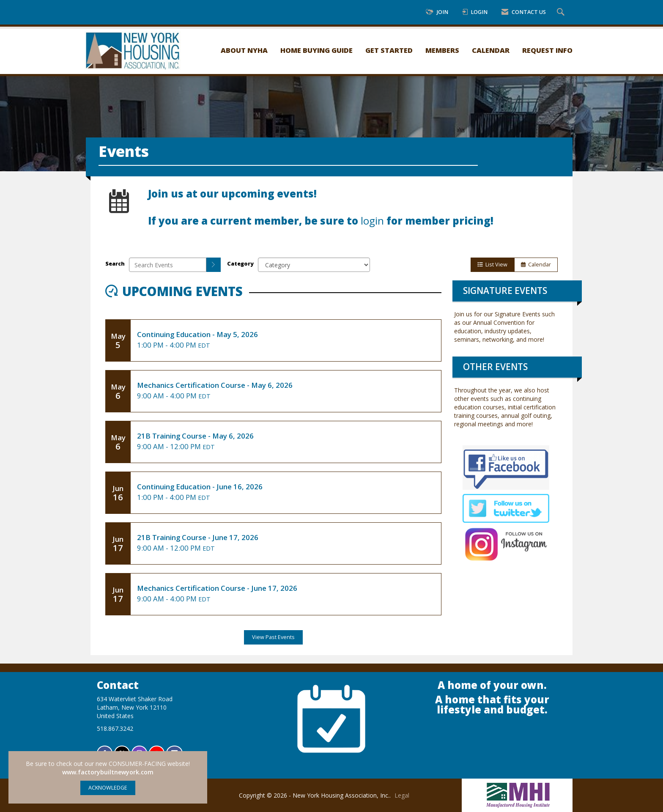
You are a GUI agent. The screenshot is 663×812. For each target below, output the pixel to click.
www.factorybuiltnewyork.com (108, 772)
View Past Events (273, 637)
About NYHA (244, 50)
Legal (402, 795)
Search (115, 264)
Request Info (547, 50)
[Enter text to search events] (168, 265)
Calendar (491, 50)
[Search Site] (562, 12)
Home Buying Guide (316, 50)
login (372, 221)
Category (240, 264)
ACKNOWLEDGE (108, 788)
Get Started (389, 50)
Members (442, 50)
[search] (214, 265)
